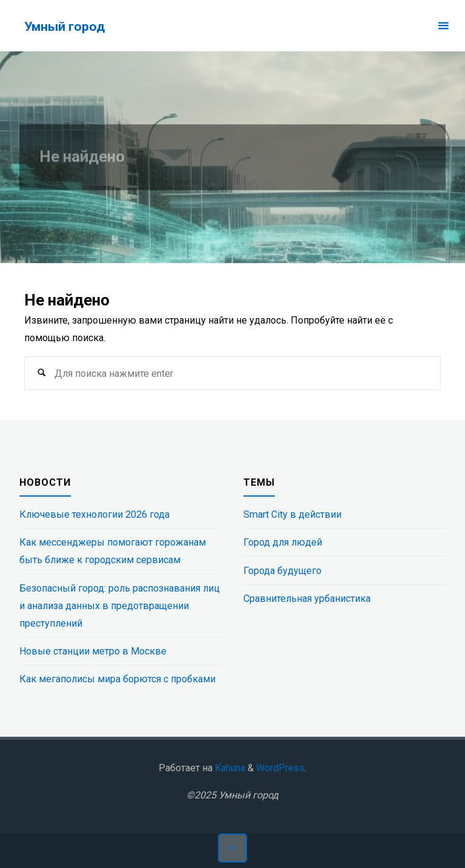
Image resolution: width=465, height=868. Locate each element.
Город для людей (283, 542)
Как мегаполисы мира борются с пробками (117, 679)
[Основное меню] (443, 26)
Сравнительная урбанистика (307, 599)
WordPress (280, 768)
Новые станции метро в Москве (93, 651)
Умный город (64, 26)
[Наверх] (232, 848)
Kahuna (229, 768)
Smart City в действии (292, 514)
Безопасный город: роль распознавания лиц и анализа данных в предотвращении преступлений (120, 606)
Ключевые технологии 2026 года (94, 514)
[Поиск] (41, 374)
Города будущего (282, 571)
